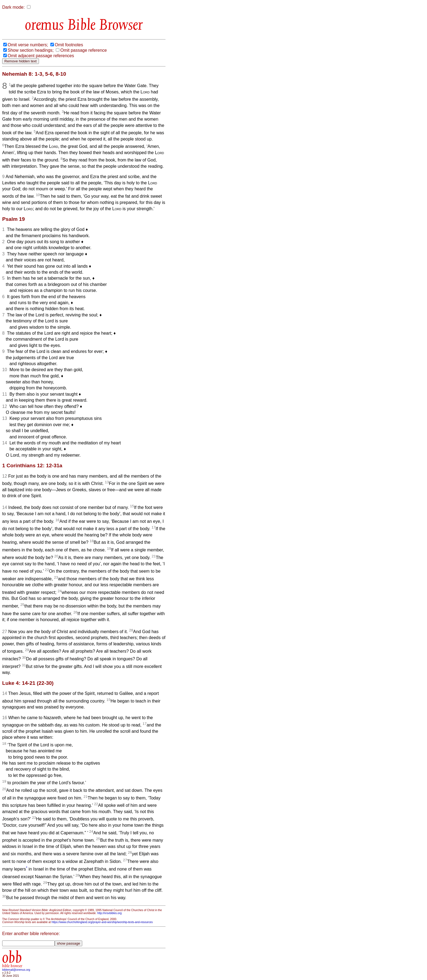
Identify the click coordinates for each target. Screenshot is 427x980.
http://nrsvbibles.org (109, 913)
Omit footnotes (69, 45)
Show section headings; (31, 50)
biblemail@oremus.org (16, 970)
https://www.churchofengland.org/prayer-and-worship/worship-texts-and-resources (102, 922)
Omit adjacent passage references (41, 56)
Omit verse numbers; (28, 45)
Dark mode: (13, 7)
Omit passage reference (83, 50)
